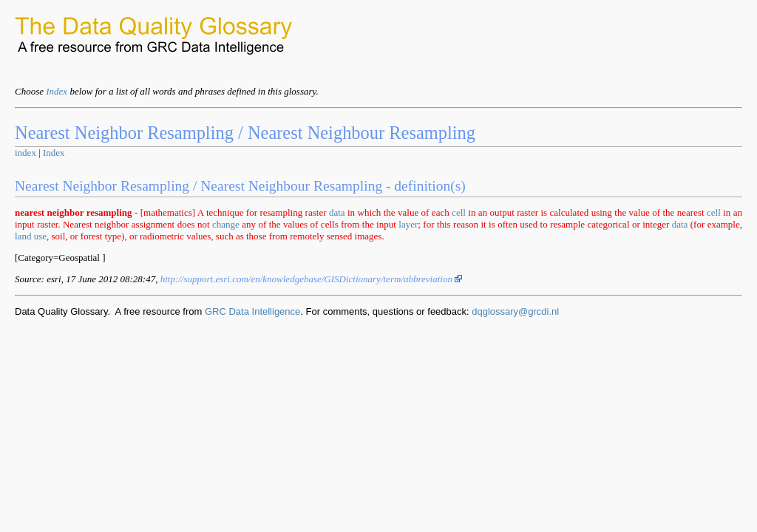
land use (31, 236)
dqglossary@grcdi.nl (515, 311)
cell (459, 212)
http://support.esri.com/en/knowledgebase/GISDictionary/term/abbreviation (312, 279)
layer (408, 224)
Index (57, 91)
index (26, 153)
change (226, 224)
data (337, 212)
